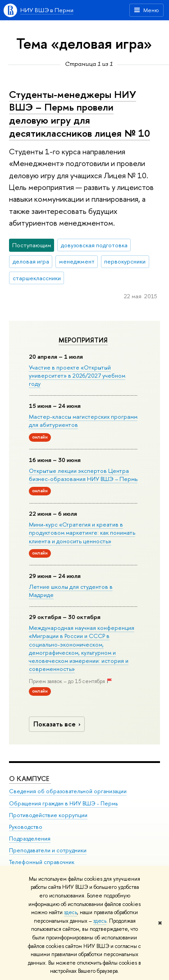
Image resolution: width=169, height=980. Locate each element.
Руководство (26, 827)
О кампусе (30, 779)
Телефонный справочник (42, 862)
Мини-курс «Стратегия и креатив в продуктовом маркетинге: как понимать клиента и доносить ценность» (82, 532)
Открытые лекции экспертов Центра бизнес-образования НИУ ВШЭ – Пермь (83, 475)
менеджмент (77, 261)
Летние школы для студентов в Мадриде (71, 591)
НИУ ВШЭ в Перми (47, 10)
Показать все (58, 724)
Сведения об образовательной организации (68, 791)
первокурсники (125, 261)
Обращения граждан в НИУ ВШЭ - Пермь (63, 803)
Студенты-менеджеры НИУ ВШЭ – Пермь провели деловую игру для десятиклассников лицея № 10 (80, 114)
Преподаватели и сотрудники (48, 850)
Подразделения (30, 839)
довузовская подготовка (94, 245)
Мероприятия (83, 340)
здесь (71, 912)
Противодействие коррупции (48, 815)
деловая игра (31, 261)
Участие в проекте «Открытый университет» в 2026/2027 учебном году (77, 375)
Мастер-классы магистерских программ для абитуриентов (83, 421)
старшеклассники (37, 278)
